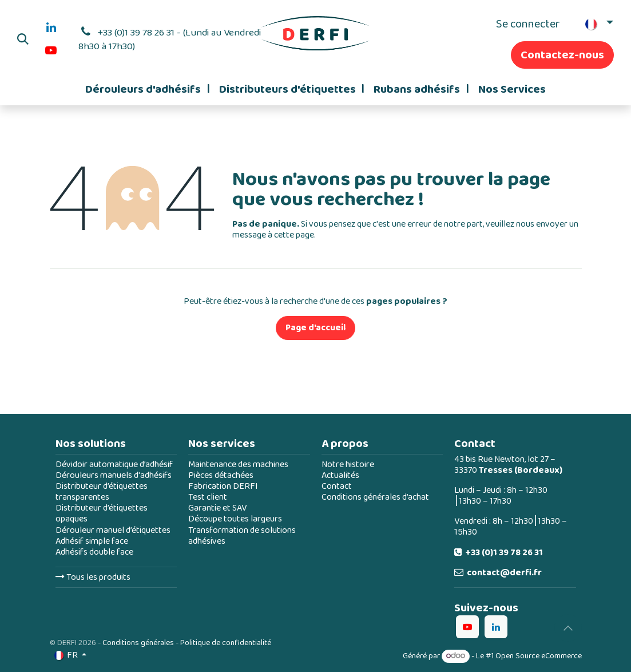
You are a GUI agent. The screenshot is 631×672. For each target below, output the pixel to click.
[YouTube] (51, 50)
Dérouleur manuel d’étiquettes (113, 530)
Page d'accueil (315, 328)
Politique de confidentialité (226, 643)
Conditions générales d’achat (375, 497)
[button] (23, 39)
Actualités (340, 475)
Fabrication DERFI (223, 486)
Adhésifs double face (94, 552)
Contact (337, 486)
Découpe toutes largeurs (235, 519)
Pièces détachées (221, 475)
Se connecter (528, 24)
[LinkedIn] (51, 27)
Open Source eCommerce (539, 656)
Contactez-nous (562, 55)
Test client (208, 497)
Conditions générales (138, 643)
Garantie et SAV (217, 508)
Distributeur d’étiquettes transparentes (102, 492)
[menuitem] (147, 89)
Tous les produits (93, 577)
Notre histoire (348, 465)
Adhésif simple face (92, 541)
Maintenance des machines (238, 465)
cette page (294, 235)
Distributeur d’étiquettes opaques (102, 513)
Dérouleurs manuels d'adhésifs (114, 475)
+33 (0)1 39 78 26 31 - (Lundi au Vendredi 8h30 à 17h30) (170, 39)
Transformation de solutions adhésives (242, 536)
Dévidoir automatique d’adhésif (114, 465)
